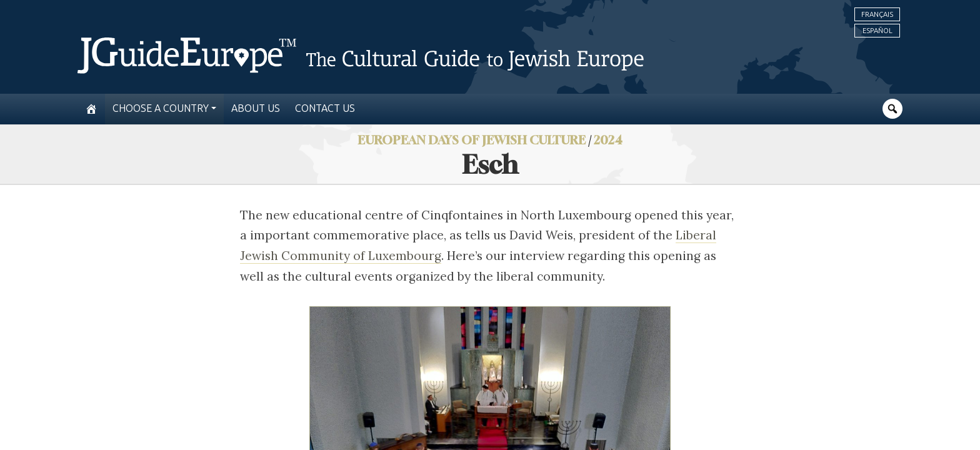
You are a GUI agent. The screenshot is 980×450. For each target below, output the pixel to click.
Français (877, 14)
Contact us (325, 108)
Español (877, 31)
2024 (608, 140)
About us (256, 108)
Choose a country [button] (161, 108)
